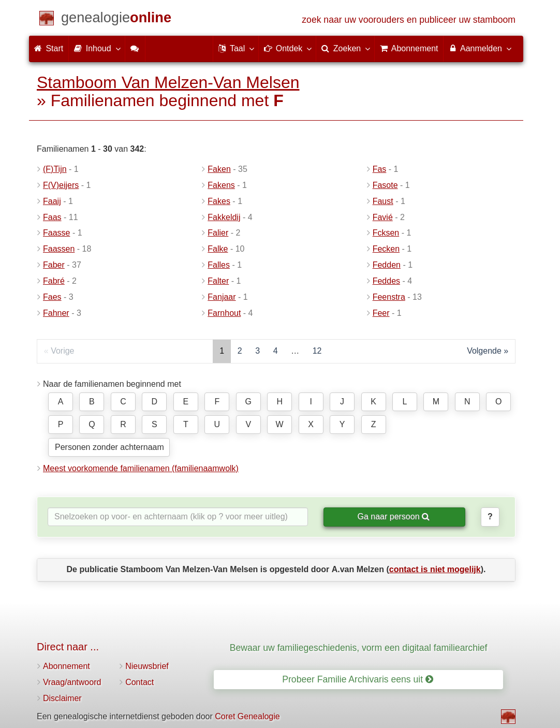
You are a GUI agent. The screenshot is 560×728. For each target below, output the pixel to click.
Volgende (484, 351)
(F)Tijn (55, 169)
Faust (383, 201)
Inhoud (97, 48)
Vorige (62, 351)
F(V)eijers (61, 185)
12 (317, 351)
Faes (52, 297)
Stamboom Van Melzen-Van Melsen (168, 82)
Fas (380, 169)
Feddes (386, 281)
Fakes (219, 201)
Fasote (385, 185)
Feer (381, 313)
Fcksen (386, 233)
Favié (383, 217)
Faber (54, 265)
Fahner (56, 313)
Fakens (221, 185)
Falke (218, 249)
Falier (218, 233)
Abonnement (67, 666)
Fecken (386, 249)
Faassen (59, 249)
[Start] (116, 19)
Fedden (387, 265)
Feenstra (389, 297)
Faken (219, 169)
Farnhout (224, 313)
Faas (52, 217)
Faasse (56, 233)
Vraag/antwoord (72, 682)
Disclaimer (62, 698)
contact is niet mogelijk (435, 569)
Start (49, 48)
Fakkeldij (224, 217)
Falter (218, 281)
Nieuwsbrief (147, 666)
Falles (219, 265)
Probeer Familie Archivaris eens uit (358, 679)
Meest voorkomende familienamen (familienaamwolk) (141, 468)
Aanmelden (480, 48)
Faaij (52, 201)
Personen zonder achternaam (109, 447)
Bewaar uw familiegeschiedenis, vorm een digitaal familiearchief (359, 648)
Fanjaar (222, 297)
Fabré (54, 281)
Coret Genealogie (247, 716)
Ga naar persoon (393, 516)
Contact (139, 682)
